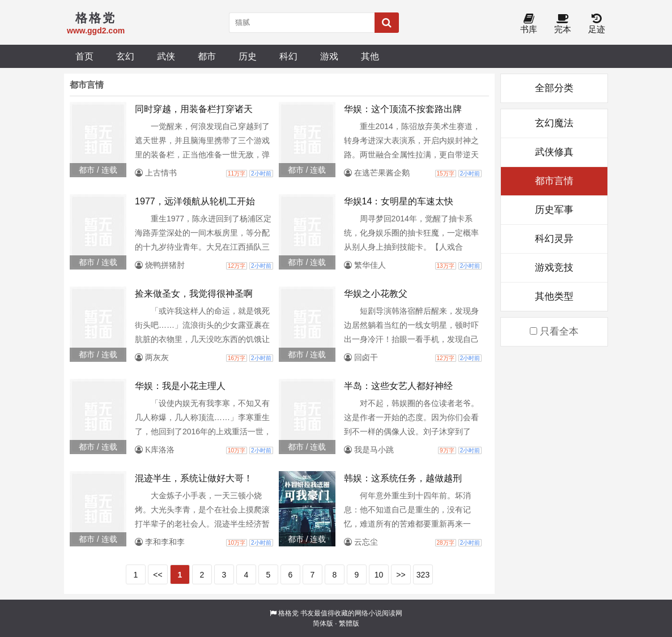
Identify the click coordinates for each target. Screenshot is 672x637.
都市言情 (554, 181)
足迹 (597, 24)
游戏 (329, 56)
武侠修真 (554, 152)
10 (379, 575)
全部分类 (554, 88)
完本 (563, 24)
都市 (207, 56)
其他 (370, 56)
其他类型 (554, 296)
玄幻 (125, 56)
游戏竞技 (554, 268)
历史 (248, 56)
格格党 (288, 613)
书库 (529, 24)
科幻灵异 (554, 239)
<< (158, 575)
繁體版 (349, 623)
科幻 (288, 56)
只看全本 (554, 332)
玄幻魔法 (554, 123)
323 (423, 575)
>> (401, 575)
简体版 (323, 623)
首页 (84, 56)
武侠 (166, 56)
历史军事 (554, 210)
